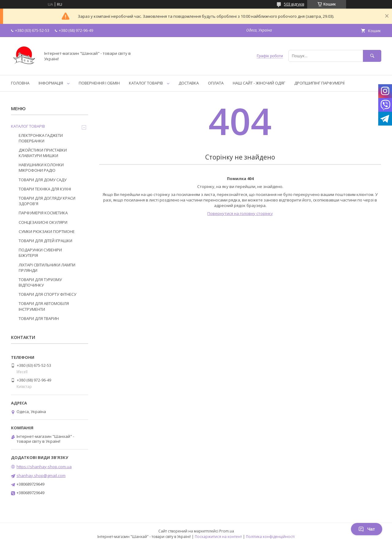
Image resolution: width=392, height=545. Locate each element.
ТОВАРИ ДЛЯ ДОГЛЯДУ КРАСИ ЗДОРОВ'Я (47, 201)
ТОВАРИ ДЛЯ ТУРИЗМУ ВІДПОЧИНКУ (40, 282)
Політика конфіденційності (270, 537)
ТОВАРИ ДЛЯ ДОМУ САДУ (43, 180)
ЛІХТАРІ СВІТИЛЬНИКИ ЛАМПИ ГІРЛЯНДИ (47, 268)
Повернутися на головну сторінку (240, 213)
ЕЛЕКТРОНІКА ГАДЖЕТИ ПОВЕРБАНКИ (41, 138)
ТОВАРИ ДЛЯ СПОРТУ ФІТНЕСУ (47, 294)
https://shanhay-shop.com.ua (44, 467)
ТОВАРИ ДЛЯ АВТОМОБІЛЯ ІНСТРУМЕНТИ (44, 306)
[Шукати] (372, 56)
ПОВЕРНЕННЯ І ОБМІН (99, 83)
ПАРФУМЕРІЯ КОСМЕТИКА (43, 213)
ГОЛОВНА (20, 83)
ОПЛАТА (216, 83)
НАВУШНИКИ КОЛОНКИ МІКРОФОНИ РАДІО (41, 167)
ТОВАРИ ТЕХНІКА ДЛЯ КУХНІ (45, 189)
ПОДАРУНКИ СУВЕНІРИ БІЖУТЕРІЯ (40, 253)
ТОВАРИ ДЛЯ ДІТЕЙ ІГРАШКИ (45, 241)
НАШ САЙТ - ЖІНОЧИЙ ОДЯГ (259, 83)
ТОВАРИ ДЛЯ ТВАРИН (39, 318)
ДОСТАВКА (189, 83)
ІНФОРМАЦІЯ (51, 83)
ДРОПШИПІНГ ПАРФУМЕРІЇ (319, 83)
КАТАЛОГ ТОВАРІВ (146, 83)
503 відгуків (294, 4)
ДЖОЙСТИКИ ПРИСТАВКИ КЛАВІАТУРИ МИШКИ (43, 153)
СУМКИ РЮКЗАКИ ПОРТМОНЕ (47, 231)
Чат (367, 529)
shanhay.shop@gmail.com (41, 475)
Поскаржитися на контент (218, 537)
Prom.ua (227, 531)
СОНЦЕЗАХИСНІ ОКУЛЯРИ (43, 222)
